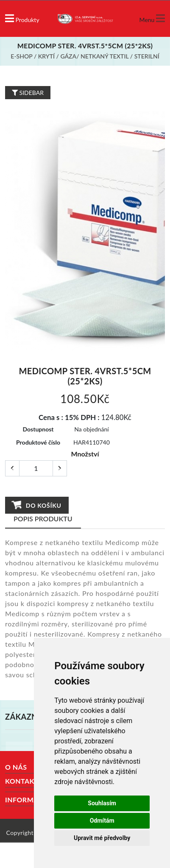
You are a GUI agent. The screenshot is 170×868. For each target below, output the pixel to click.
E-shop (21, 56)
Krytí (46, 56)
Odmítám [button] (102, 821)
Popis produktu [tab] (43, 519)
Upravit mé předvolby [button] (102, 838)
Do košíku (37, 505)
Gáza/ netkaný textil (94, 56)
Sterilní (147, 56)
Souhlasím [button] (102, 803)
